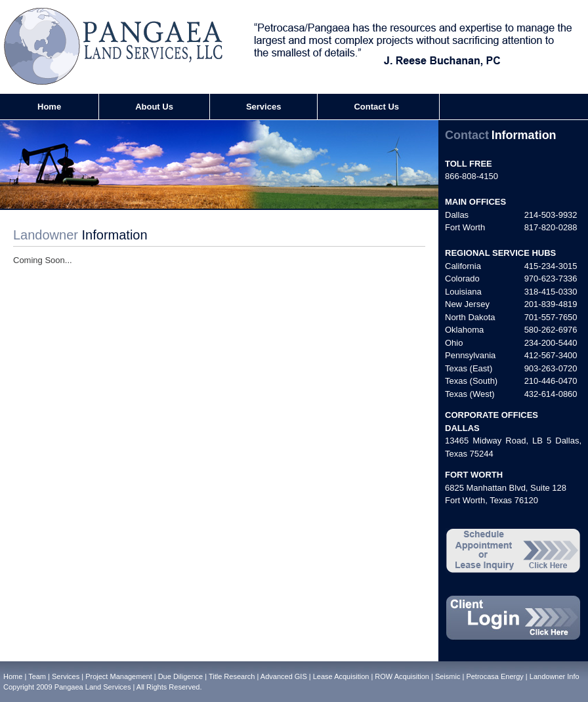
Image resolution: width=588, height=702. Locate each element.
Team (37, 676)
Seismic (448, 676)
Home (49, 107)
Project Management (119, 676)
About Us (154, 107)
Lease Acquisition (341, 676)
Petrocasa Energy (494, 676)
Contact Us (376, 107)
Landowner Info (555, 676)
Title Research (232, 676)
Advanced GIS (284, 676)
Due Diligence (180, 676)
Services (264, 107)
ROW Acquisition (402, 676)
